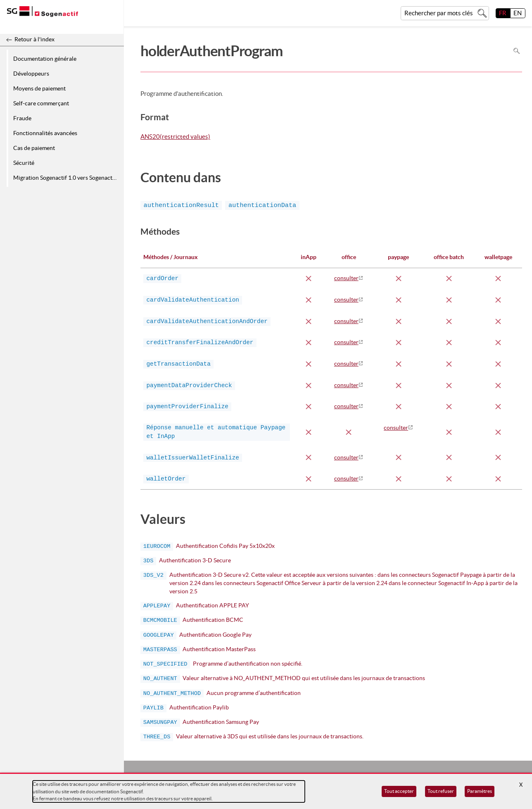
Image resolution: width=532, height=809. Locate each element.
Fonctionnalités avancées (45, 133)
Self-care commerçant (41, 103)
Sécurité (24, 163)
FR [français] (503, 13)
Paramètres (480, 791)
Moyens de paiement (39, 88)
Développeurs (31, 74)
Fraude (22, 118)
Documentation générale (45, 59)
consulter (346, 278)
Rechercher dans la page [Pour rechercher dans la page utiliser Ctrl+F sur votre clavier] (517, 51)
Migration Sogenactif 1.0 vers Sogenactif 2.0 (67, 178)
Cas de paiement (34, 148)
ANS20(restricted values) (175, 137)
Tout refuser (441, 791)
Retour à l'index (34, 39)
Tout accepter (399, 791)
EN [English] (518, 13)
